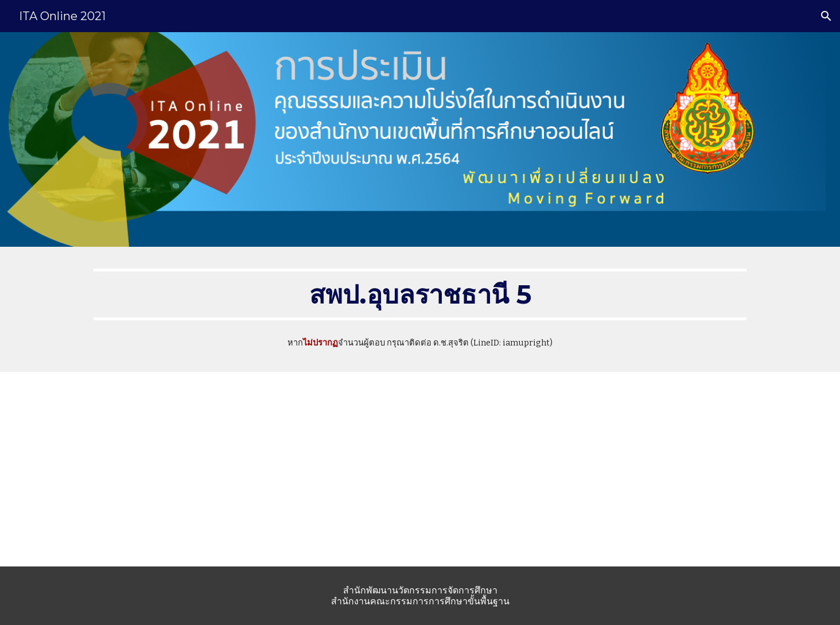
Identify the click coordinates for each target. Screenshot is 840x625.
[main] (420, 294)
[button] (826, 16)
